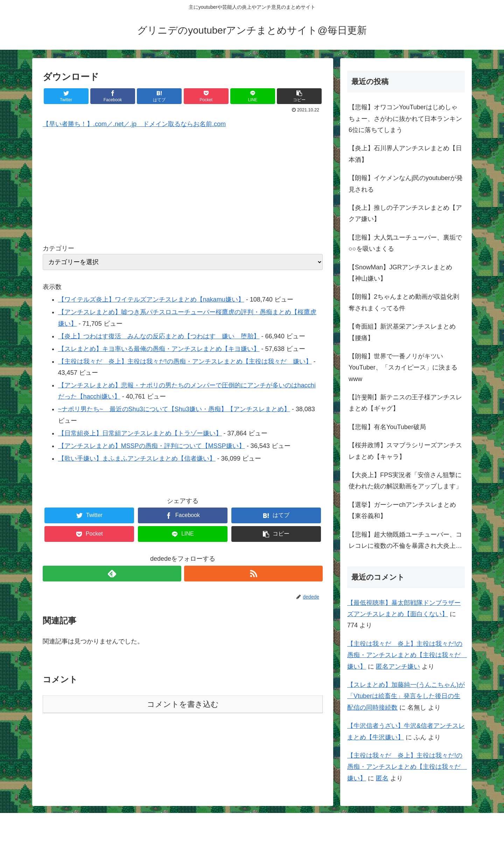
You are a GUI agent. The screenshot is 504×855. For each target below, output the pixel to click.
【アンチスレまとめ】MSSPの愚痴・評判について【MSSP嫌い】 (152, 446)
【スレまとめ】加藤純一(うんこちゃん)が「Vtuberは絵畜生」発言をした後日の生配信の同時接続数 (406, 696)
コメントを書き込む (183, 704)
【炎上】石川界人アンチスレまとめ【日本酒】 (405, 154)
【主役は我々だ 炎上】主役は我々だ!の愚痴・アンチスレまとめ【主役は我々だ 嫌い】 (185, 361)
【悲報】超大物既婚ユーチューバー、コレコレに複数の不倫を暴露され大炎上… (405, 540)
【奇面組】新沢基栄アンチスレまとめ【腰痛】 (402, 332)
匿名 (382, 778)
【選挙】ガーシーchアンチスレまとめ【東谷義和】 (402, 510)
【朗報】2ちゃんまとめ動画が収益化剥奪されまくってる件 (404, 302)
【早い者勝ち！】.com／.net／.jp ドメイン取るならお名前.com (134, 124)
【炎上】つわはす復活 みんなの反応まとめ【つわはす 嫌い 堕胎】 (159, 336)
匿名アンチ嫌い (398, 667)
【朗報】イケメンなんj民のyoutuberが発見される (406, 184)
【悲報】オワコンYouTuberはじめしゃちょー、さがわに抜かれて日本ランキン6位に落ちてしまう (405, 119)
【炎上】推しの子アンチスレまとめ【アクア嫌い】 (405, 213)
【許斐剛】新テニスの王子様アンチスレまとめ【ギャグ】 (405, 403)
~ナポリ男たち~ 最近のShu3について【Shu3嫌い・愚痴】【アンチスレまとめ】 (174, 409)
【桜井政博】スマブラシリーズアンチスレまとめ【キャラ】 (405, 451)
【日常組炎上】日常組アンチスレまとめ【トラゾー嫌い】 (140, 433)
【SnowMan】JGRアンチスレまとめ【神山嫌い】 (400, 273)
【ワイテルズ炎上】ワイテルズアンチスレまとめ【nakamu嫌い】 (151, 299)
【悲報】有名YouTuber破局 (387, 427)
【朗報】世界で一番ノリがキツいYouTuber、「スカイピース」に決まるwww (403, 368)
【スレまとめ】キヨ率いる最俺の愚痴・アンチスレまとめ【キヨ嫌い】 (159, 349)
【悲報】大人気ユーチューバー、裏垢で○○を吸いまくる (405, 243)
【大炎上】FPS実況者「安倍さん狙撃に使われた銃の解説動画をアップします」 (405, 481)
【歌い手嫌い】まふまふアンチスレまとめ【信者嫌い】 (137, 458)
